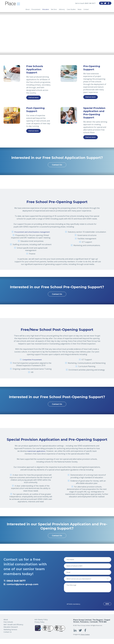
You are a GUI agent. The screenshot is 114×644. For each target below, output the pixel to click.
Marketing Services (10, 630)
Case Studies (71, 11)
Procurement (36, 11)
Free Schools (8, 622)
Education (46, 11)
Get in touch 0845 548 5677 (84, 3)
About (27, 11)
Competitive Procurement (32, 360)
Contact (86, 11)
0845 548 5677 (16, 581)
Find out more (33, 98)
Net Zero (54, 11)
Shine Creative (85, 634)
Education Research (11, 627)
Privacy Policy (39, 622)
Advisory (62, 11)
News (80, 11)
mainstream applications (36, 451)
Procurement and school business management (32, 232)
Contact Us (57, 165)
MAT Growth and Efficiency (13, 625)
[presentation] (81, 598)
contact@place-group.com (24, 584)
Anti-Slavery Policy (41, 620)
